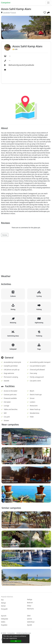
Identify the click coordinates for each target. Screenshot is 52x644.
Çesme (29, 619)
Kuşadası (4, 625)
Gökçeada (5, 619)
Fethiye (30, 600)
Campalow (6, 3)
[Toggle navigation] (48, 3)
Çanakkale (6, 12)
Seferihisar (31, 622)
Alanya (3, 603)
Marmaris (30, 609)
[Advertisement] (26, 258)
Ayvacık (14, 12)
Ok (16, 641)
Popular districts (7, 597)
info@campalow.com (24, 633)
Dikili (29, 616)
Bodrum (30, 603)
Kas (2, 600)
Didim (3, 622)
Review (5, 235)
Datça (29, 606)
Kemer (3, 606)
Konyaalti (4, 609)
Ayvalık (30, 625)
